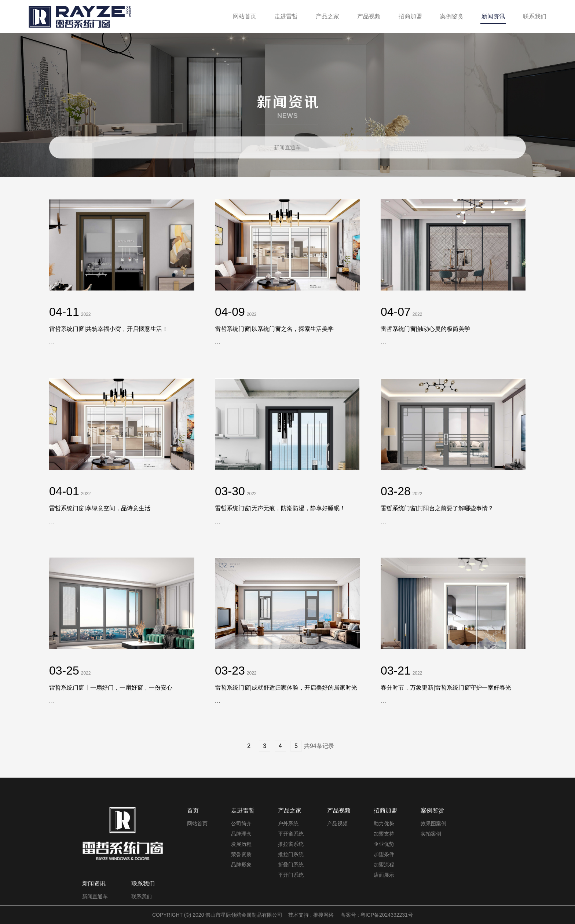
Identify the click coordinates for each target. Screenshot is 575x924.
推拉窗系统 (291, 844)
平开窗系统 (291, 834)
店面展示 (384, 875)
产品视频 (337, 823)
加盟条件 (384, 854)
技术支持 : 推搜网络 (311, 915)
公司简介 (241, 823)
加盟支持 (384, 834)
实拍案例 (431, 834)
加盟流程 (384, 865)
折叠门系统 (291, 865)
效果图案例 (433, 823)
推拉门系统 (291, 854)
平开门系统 (291, 875)
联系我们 (142, 896)
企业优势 (384, 844)
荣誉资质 (241, 854)
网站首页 (197, 823)
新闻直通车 (287, 147)
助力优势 (384, 823)
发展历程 (241, 844)
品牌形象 (241, 865)
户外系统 (288, 823)
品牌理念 (241, 834)
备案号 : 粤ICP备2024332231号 (377, 915)
